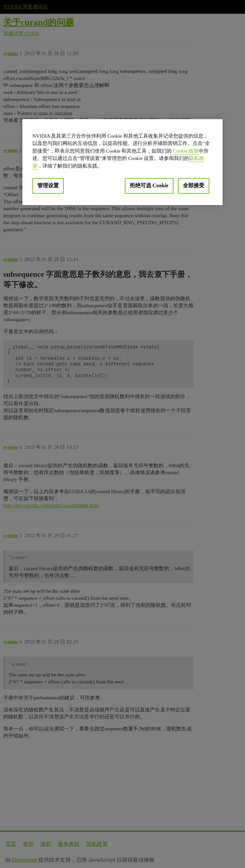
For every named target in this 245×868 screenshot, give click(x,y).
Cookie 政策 (186, 151)
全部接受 (194, 186)
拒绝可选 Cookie (149, 186)
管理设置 (48, 186)
